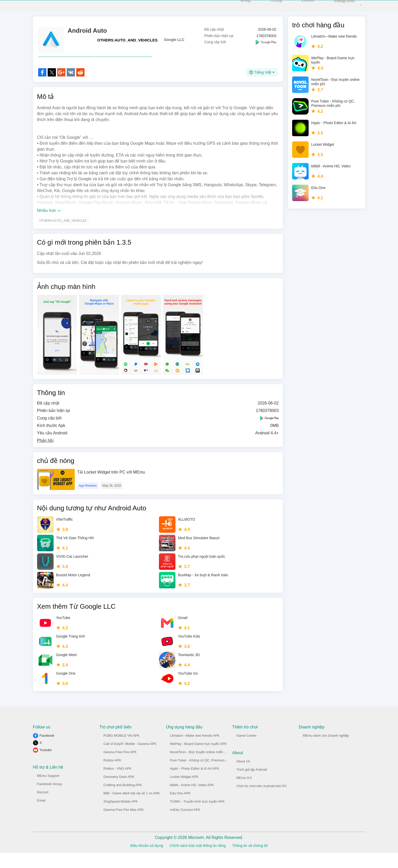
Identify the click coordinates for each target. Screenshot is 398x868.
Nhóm (299, 8)
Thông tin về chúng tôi (250, 861)
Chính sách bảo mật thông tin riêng (198, 861)
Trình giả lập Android (252, 785)
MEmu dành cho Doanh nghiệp (326, 751)
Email (41, 816)
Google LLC (174, 44)
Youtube (46, 765)
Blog (237, 8)
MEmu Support (48, 791)
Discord (43, 807)
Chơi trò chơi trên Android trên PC (262, 801)
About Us (243, 776)
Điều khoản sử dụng (147, 861)
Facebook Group (50, 799)
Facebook (47, 751)
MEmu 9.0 (244, 793)
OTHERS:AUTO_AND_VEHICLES (128, 44)
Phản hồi (45, 456)
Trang (267, 8)
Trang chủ (335, 8)
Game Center (247, 751)
